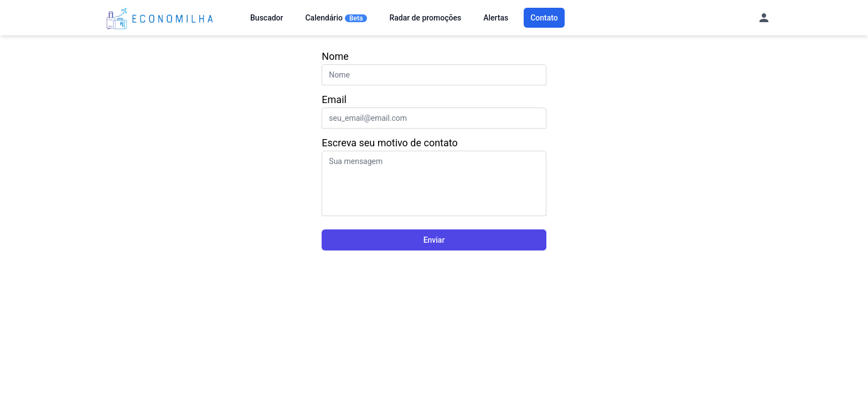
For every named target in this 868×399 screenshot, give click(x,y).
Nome (335, 56)
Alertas (496, 18)
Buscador (267, 18)
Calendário (336, 18)
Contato (544, 18)
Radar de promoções (425, 18)
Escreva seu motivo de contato (389, 143)
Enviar (434, 240)
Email (334, 99)
